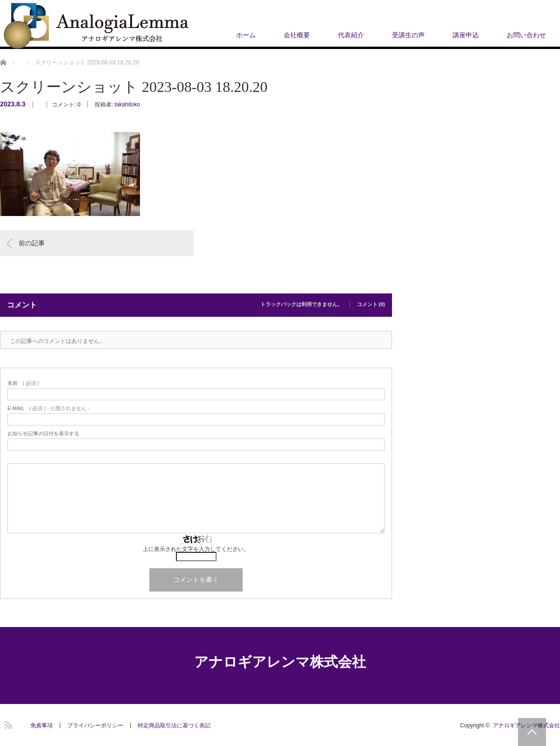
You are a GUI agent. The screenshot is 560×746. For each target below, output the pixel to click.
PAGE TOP (532, 732)
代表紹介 (351, 35)
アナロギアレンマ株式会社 (280, 662)
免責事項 (42, 725)
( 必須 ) (23, 383)
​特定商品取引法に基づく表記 (174, 725)
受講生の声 (408, 35)
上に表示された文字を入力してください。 (196, 549)
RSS (7, 724)
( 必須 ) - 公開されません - (49, 408)
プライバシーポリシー (95, 725)
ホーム (246, 35)
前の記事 (32, 243)
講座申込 (466, 35)
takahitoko (127, 105)
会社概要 (297, 35)
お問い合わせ (526, 35)
